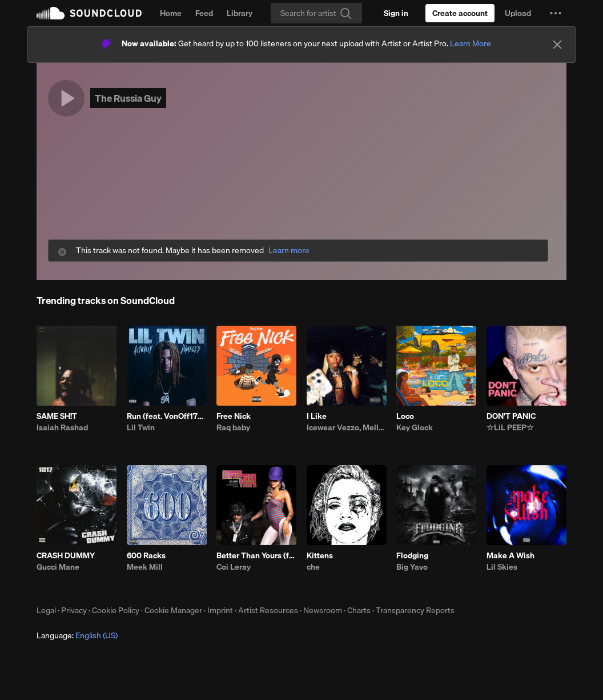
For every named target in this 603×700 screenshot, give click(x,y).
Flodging (412, 555)
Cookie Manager (173, 610)
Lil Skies (502, 567)
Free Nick (234, 416)
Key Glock (415, 427)
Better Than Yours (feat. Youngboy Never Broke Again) (256, 555)
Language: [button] (77, 635)
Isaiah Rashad (62, 427)
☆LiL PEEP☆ (510, 427)
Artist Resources (268, 610)
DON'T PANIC (511, 416)
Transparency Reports (415, 610)
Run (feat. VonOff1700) (167, 416)
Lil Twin (141, 427)
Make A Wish (510, 555)
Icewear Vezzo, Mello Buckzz (347, 427)
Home (171, 13)
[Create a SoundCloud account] (460, 13)
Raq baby (233, 427)
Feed (204, 13)
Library (240, 13)
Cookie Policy (116, 610)
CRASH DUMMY (66, 555)
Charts (359, 610)
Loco (405, 416)
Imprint (220, 610)
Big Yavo (412, 567)
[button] (556, 13)
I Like (317, 416)
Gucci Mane (58, 567)
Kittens (320, 555)
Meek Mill (145, 567)
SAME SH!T (57, 416)
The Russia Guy (128, 98)
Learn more (289, 251)
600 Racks (146, 555)
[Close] (557, 45)
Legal (46, 610)
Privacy (74, 610)
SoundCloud (89, 13)
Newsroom (323, 610)
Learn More (471, 43)
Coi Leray (234, 567)
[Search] (316, 13)
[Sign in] (396, 13)
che (313, 567)
